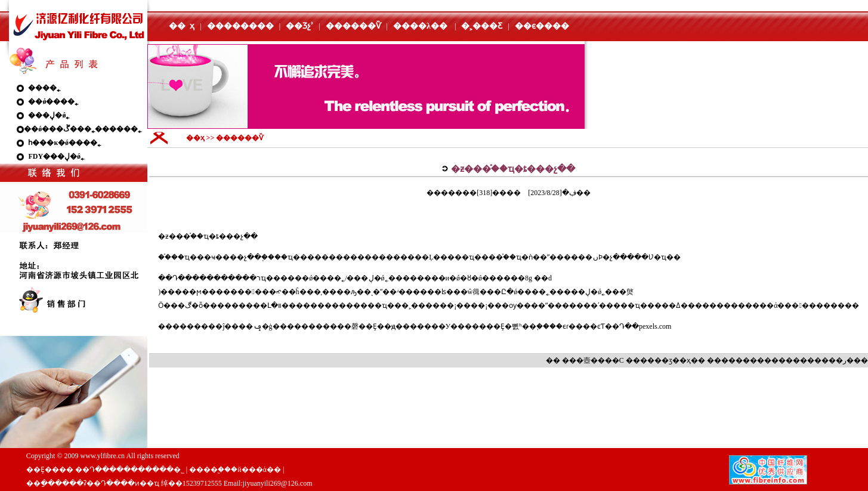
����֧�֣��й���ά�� (235, 470)
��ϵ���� (542, 26)
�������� (240, 26)
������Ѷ (353, 26)
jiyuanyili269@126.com (278, 483)
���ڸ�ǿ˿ (49, 115)
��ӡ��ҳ (673, 360)
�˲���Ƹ (482, 26)
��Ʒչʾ (299, 26)
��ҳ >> (201, 138)
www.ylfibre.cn (103, 456)
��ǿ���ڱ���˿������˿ (83, 129)
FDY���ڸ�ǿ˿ (56, 156)
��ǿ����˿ (53, 101)
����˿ (44, 88)
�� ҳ (182, 26)
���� (736, 360)
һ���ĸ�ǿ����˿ (64, 143)
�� (598, 360)
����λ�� (420, 26)
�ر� (845, 360)
